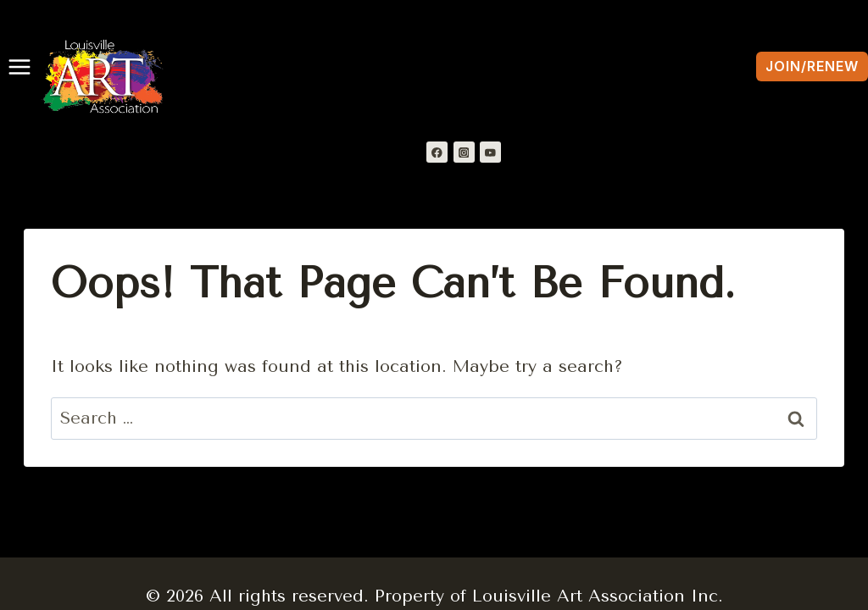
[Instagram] (464, 152)
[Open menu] (16, 67)
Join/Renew (812, 66)
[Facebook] (437, 152)
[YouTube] (490, 152)
